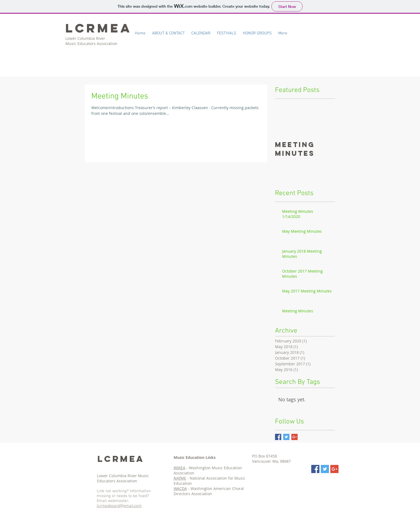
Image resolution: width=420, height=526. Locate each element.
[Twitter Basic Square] (286, 437)
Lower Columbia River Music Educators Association (123, 478)
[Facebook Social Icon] (315, 469)
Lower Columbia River (86, 38)
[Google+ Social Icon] (334, 469)
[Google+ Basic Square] (294, 437)
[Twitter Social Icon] (325, 469)
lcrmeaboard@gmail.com (119, 506)
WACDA (180, 488)
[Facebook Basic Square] (278, 437)
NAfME (180, 478)
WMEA (179, 468)
